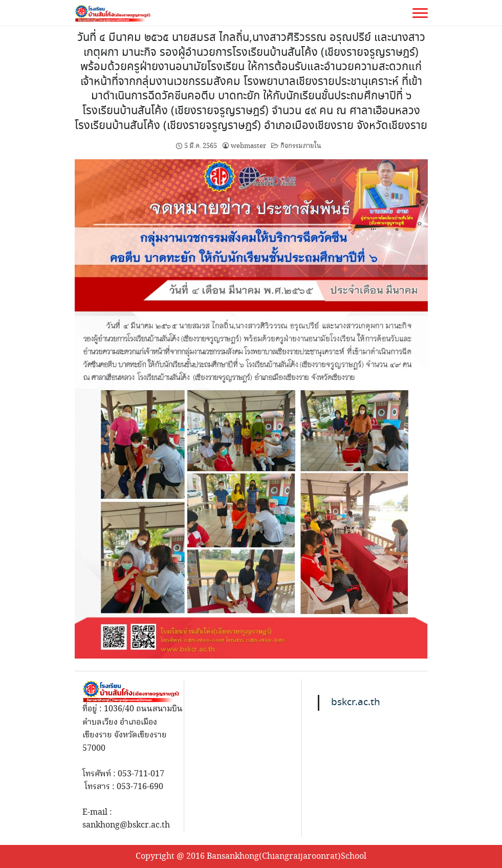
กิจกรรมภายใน (301, 146)
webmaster (248, 146)
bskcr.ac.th (356, 703)
